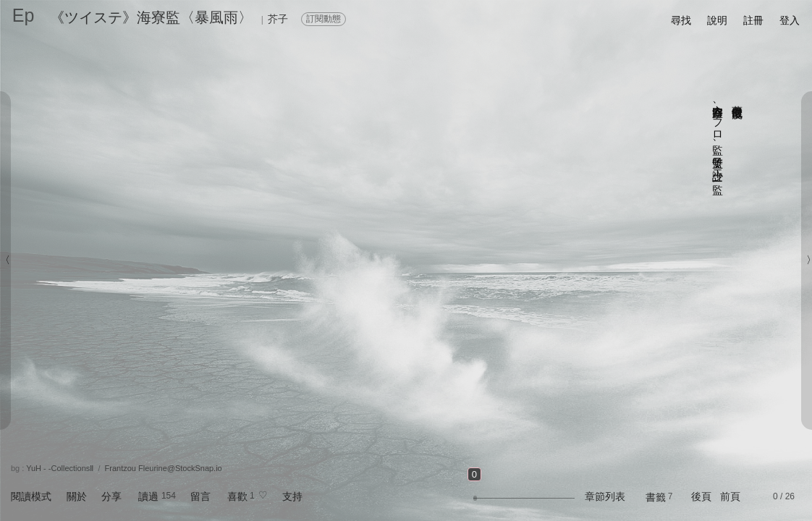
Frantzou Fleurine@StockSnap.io (164, 468)
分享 (111, 496)
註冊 (753, 20)
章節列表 (605, 496)
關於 (77, 496)
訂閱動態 (323, 19)
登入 (790, 20)
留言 (200, 496)
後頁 (701, 496)
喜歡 (237, 496)
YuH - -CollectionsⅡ (60, 468)
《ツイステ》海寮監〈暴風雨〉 (151, 17)
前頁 (730, 496)
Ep (24, 15)
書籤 (656, 497)
